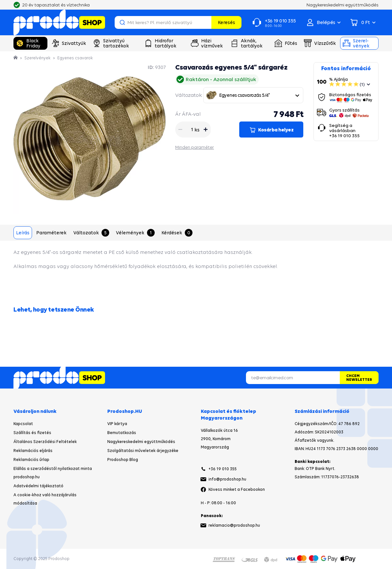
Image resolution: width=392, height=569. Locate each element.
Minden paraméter (195, 147)
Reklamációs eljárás (33, 451)
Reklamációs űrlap (31, 460)
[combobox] (253, 95)
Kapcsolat (23, 424)
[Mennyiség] (189, 130)
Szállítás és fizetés (32, 433)
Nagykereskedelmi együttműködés (141, 442)
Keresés (226, 22)
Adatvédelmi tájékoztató (38, 486)
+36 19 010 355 (223, 469)
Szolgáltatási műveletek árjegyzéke (143, 451)
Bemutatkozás (122, 433)
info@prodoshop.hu (227, 479)
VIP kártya (117, 424)
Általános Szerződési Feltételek (45, 442)
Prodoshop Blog (123, 460)
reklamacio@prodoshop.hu (234, 525)
